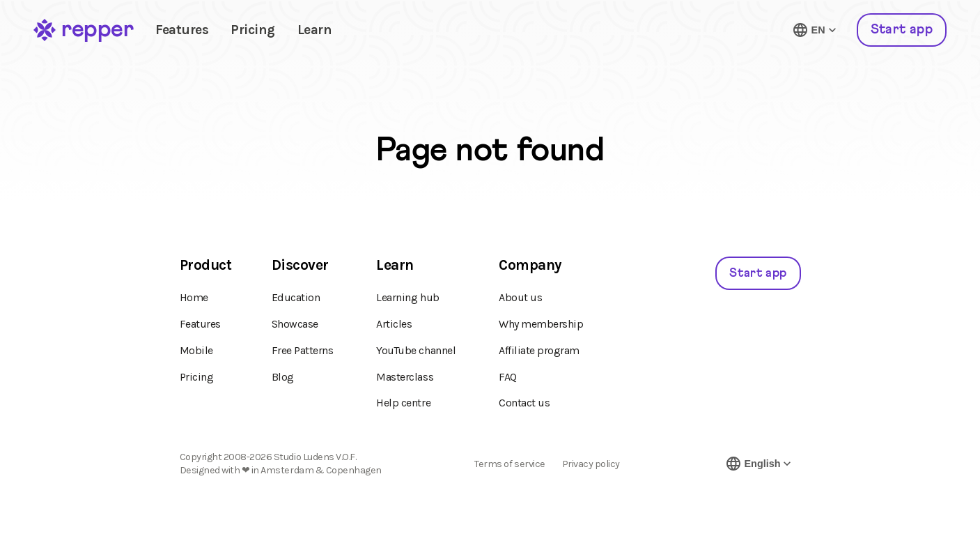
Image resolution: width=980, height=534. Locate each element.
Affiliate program (539, 350)
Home (194, 297)
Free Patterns (303, 350)
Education (296, 297)
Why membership (541, 324)
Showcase (295, 324)
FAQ (508, 377)
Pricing (253, 30)
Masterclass (405, 377)
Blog (283, 377)
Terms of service (510, 464)
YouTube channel (416, 350)
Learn (315, 30)
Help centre (403, 403)
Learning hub (407, 297)
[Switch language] (816, 30)
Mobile (196, 350)
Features (182, 30)
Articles (394, 324)
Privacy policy (591, 464)
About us (520, 297)
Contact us (524, 403)
